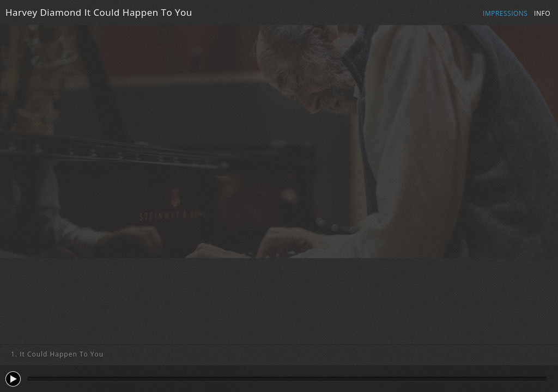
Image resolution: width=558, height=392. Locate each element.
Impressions (505, 13)
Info (542, 13)
